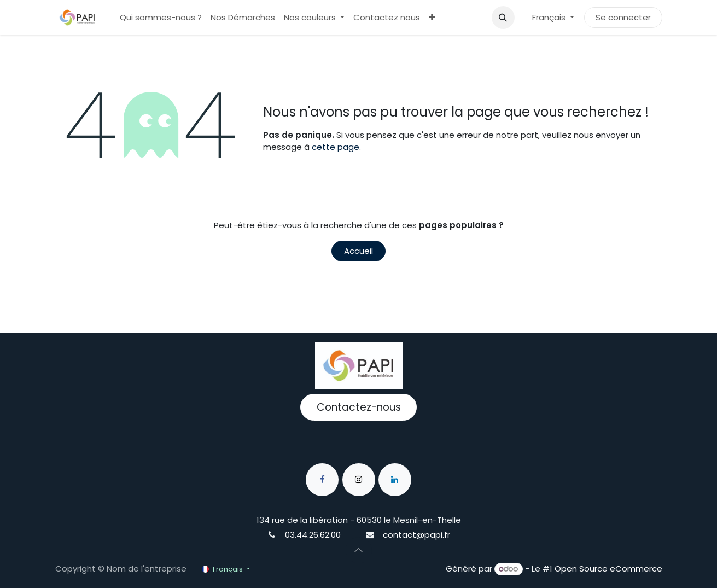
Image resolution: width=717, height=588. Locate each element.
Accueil (358, 251)
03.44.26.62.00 (313, 535)
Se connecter (623, 17)
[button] (503, 18)
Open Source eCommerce (608, 569)
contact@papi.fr (416, 535)
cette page (336, 147)
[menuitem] (161, 18)
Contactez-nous (359, 407)
